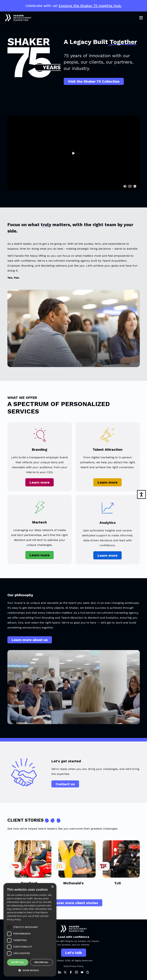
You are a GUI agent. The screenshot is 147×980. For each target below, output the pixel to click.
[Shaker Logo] (16, 18)
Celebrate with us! (74, 6)
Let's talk (74, 953)
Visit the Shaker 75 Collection (94, 81)
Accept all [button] (18, 962)
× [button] (52, 887)
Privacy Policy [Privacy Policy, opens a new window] (14, 920)
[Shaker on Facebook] (71, 972)
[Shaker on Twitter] (65, 972)
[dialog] (30, 930)
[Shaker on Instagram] (76, 972)
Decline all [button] (42, 962)
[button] (30, 970)
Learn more (40, 485)
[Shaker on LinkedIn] (60, 972)
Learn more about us (30, 641)
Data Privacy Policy (74, 966)
